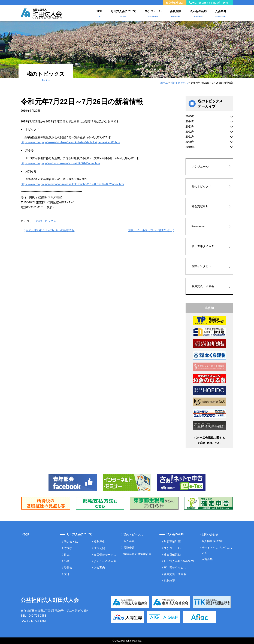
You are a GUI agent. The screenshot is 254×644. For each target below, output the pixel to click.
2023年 (190, 127)
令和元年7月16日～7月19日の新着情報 (49, 230)
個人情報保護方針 (213, 541)
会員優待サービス (105, 555)
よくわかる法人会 (105, 561)
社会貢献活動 (200, 206)
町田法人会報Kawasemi (179, 561)
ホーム (164, 83)
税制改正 (169, 581)
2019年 (190, 147)
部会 (67, 561)
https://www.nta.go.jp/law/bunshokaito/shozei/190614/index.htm (60, 163)
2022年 (190, 132)
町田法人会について (123, 13)
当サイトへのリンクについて (217, 550)
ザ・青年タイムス (203, 246)
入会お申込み (175, 3)
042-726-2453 (210, 3)
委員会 (68, 568)
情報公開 (99, 548)
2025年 (190, 116)
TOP (99, 13)
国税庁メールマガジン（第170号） (151, 230)
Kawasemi (198, 226)
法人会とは (71, 542)
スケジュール (153, 13)
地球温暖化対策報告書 (137, 554)
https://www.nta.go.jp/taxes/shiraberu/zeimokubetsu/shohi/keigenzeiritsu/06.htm (70, 142)
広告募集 (207, 559)
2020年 (190, 142)
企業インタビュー (203, 266)
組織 (67, 555)
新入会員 (129, 541)
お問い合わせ (210, 535)
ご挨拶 (68, 548)
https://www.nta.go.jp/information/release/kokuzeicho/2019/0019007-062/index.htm (72, 184)
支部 (67, 574)
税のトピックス (179, 83)
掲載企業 (129, 548)
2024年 (190, 121)
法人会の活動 (198, 13)
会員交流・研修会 (203, 286)
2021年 (190, 137)
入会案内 (221, 13)
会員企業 (176, 13)
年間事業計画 (172, 542)
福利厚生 (99, 542)
